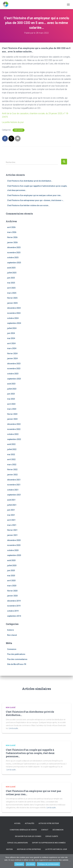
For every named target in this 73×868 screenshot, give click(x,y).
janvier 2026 (12, 242)
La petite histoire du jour (13, 122)
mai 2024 (11, 338)
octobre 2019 (13, 611)
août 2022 (11, 444)
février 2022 (12, 470)
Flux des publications (16, 654)
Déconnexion (58, 830)
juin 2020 (11, 570)
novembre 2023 (14, 369)
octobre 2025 (13, 258)
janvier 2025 (12, 303)
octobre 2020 (13, 550)
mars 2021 (12, 525)
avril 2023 (11, 404)
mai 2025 (11, 283)
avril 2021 (11, 520)
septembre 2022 (14, 439)
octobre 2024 (13, 318)
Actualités (30, 823)
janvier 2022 (12, 475)
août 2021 (11, 500)
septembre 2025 (14, 263)
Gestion (9, 849)
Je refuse (31, 864)
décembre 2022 (14, 424)
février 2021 (12, 530)
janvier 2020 (12, 596)
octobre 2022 (13, 434)
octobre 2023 (13, 374)
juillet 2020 (12, 566)
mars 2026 (12, 232)
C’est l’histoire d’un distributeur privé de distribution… (30, 181)
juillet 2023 (12, 389)
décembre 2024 (14, 308)
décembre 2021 (14, 480)
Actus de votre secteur (49, 823)
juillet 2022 (12, 449)
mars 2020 (12, 586)
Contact (45, 830)
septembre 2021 (14, 495)
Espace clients (52, 836)
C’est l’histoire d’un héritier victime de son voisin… (28, 205)
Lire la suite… (14, 728)
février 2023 (12, 414)
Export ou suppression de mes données (49, 843)
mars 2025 (12, 293)
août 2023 (11, 384)
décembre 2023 (14, 364)
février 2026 (12, 237)
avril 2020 (11, 581)
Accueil (17, 823)
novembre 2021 (14, 485)
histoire (10, 630)
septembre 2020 (14, 555)
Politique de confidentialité (48, 864)
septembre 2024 (14, 323)
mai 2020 (11, 576)
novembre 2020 (14, 545)
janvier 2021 (12, 535)
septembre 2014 (14, 616)
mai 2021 (11, 515)
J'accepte (19, 864)
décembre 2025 (14, 247)
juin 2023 (11, 394)
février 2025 (12, 298)
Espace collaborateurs (18, 843)
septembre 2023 (14, 379)
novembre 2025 (14, 253)
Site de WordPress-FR (17, 664)
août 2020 (11, 560)
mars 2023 (12, 409)
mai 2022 (11, 454)
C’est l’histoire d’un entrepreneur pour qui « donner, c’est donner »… (36, 200)
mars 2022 (12, 465)
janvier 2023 (12, 419)
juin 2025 (11, 278)
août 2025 (11, 268)
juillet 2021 (12, 505)
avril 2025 (11, 288)
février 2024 (12, 354)
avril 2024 (11, 343)
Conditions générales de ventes (23, 830)
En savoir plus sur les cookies (28, 836)
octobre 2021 (13, 490)
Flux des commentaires (17, 659)
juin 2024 (11, 333)
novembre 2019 (14, 606)
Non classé (19, 130)
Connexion (12, 649)
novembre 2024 (14, 313)
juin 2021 (11, 510)
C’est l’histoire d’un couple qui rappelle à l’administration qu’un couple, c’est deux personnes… (30, 753)
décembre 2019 (14, 601)
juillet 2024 (12, 328)
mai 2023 (11, 399)
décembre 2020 (14, 540)
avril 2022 (11, 459)
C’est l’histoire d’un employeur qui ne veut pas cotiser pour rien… (34, 195)
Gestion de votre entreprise (29, 849)
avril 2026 (11, 227)
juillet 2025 (12, 273)
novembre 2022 (14, 429)
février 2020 (12, 591)
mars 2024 (12, 348)
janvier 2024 (12, 358)
